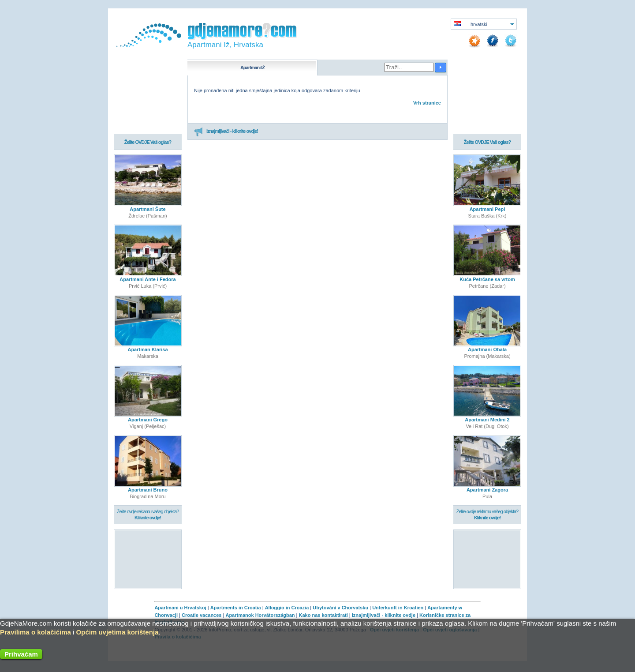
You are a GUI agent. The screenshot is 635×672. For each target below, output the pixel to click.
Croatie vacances (202, 615)
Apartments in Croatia (236, 608)
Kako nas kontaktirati (323, 615)
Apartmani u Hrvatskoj (180, 608)
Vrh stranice (427, 103)
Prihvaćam (21, 654)
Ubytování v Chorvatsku (340, 608)
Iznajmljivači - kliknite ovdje (384, 615)
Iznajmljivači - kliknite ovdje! (226, 131)
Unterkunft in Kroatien (398, 608)
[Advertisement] (148, 559)
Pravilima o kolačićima (35, 632)
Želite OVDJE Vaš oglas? (148, 142)
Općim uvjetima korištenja (118, 632)
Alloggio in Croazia (287, 608)
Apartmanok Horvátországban (260, 615)
